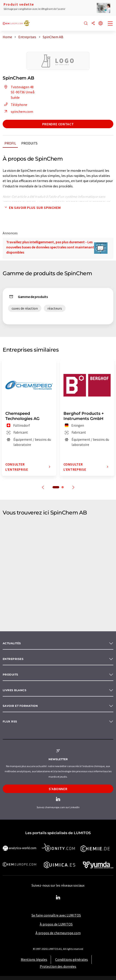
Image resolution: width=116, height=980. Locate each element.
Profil (10, 143)
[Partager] (93, 24)
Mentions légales (34, 959)
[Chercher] (86, 24)
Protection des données (58, 966)
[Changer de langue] (101, 24)
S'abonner (58, 789)
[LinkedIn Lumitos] (58, 898)
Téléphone (15, 105)
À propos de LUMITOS (56, 924)
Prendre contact (58, 124)
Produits (29, 143)
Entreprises (13, 659)
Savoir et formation (20, 706)
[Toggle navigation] (110, 24)
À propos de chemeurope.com (58, 933)
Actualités (12, 643)
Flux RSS (10, 721)
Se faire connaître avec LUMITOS (56, 915)
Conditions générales (72, 959)
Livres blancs (15, 690)
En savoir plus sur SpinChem (32, 208)
